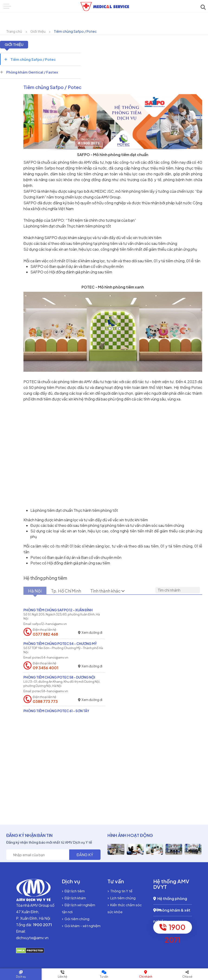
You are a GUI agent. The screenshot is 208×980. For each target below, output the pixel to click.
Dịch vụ (21, 977)
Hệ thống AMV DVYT (171, 884)
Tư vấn (104, 977)
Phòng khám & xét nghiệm (172, 912)
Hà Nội (35, 591)
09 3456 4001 (45, 668)
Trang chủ (14, 31)
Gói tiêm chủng (76, 919)
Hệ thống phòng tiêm (170, 900)
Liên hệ (62, 977)
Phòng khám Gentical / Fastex (29, 72)
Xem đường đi (90, 633)
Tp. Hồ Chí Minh (66, 591)
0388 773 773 (45, 701)
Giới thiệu (38, 31)
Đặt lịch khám (74, 898)
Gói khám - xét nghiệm (81, 926)
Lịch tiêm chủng (122, 898)
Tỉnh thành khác (108, 591)
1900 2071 (172, 928)
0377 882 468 (45, 634)
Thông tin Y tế (120, 891)
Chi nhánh (146, 977)
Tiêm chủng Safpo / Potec (75, 31)
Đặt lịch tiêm (73, 891)
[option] (116, 849)
